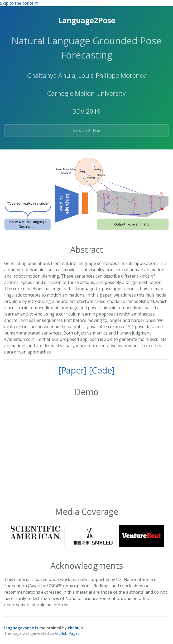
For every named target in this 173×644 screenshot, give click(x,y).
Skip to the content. (19, 3)
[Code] (102, 370)
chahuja (75, 628)
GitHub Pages (67, 633)
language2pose (19, 628)
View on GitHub (87, 131)
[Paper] (73, 370)
